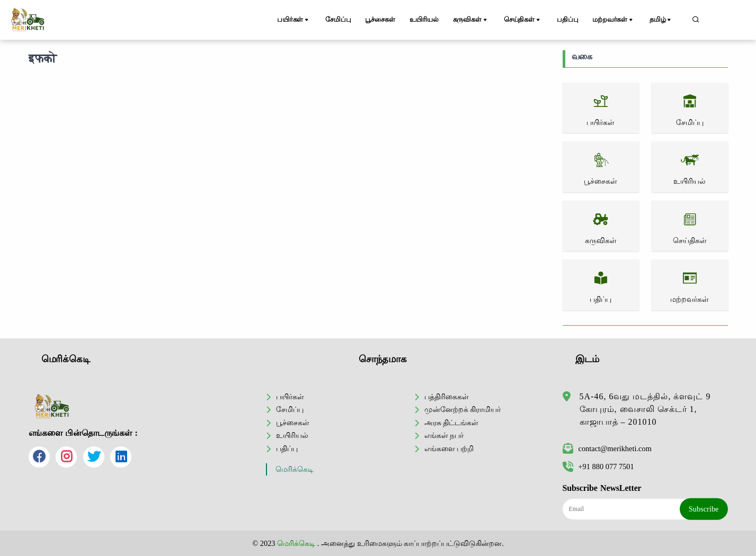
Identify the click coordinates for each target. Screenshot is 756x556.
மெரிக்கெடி (295, 469)
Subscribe (704, 509)
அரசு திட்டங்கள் (452, 423)
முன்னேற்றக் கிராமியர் (463, 409)
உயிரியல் (427, 20)
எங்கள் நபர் (444, 435)
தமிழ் (664, 20)
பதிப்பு (570, 20)
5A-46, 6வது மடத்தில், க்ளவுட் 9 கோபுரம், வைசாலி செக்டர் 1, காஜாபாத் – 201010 (645, 409)
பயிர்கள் (295, 20)
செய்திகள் (526, 20)
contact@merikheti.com (607, 449)
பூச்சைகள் (382, 20)
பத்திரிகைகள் (447, 397)
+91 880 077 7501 (598, 467)
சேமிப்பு (338, 20)
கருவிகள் (476, 20)
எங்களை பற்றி (449, 449)
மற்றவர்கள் (617, 20)
